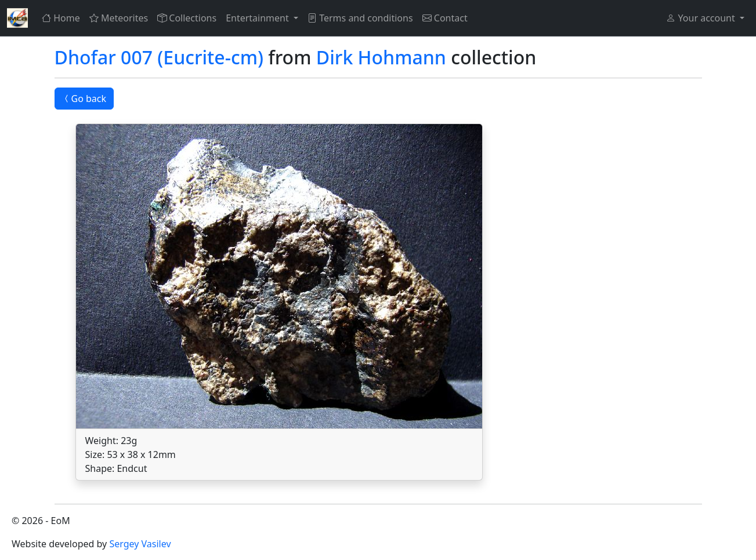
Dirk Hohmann (381, 57)
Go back (84, 99)
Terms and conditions (360, 18)
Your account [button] (701, 18)
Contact (445, 18)
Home (61, 18)
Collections (187, 18)
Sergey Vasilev (140, 544)
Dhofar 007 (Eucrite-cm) (159, 57)
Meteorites (119, 18)
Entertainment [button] (258, 18)
